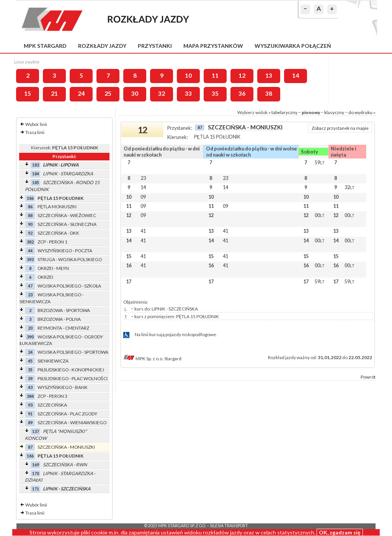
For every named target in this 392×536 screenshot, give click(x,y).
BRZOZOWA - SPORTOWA (64, 310)
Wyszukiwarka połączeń (293, 46)
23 (30, 295)
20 (30, 328)
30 (135, 93)
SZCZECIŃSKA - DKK (58, 233)
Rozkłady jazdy (102, 46)
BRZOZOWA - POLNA (59, 319)
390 (30, 337)
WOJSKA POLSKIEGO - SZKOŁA (69, 286)
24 (81, 93)
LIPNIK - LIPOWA (61, 165)
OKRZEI (45, 277)
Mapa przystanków (213, 46)
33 (188, 93)
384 (30, 396)
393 (30, 259)
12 (242, 75)
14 (296, 75)
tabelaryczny (284, 112)
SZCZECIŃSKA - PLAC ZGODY (67, 414)
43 (30, 387)
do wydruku (360, 112)
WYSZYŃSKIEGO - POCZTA (65, 251)
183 (36, 165)
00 (320, 215)
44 (30, 251)
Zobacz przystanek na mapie (340, 128)
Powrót (368, 377)
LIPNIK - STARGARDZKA (68, 174)
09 (143, 197)
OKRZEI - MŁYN (53, 268)
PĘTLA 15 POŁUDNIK (60, 198)
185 (36, 182)
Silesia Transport (229, 526)
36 (242, 93)
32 (162, 93)
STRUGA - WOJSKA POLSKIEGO (70, 259)
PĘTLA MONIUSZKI (57, 207)
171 (36, 489)
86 (30, 207)
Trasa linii (35, 132)
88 (30, 215)
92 (30, 233)
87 (30, 447)
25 (108, 93)
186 (30, 198)
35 (215, 93)
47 (30, 286)
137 (36, 431)
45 (30, 361)
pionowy (311, 112)
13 (269, 75)
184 (36, 174)
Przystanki (155, 46)
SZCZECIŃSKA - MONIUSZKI (66, 447)
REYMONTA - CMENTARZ (63, 328)
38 (269, 93)
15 (28, 93)
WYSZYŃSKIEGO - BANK (63, 387)
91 (30, 414)
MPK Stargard (45, 46)
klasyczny (334, 112)
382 (30, 242)
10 (188, 75)
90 (30, 224)
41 (143, 231)
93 (30, 405)
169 (36, 465)
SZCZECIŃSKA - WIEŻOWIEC (67, 215)
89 (30, 422)
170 (36, 473)
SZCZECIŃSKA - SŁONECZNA (67, 224)
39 (30, 378)
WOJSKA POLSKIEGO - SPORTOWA (73, 352)
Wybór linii (36, 124)
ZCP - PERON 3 (52, 396)
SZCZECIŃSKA (52, 405)
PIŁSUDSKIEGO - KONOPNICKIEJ (71, 370)
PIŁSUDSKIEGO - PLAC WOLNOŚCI (73, 378)
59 (320, 162)
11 (215, 75)
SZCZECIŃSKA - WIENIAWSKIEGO (72, 422)
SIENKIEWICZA (53, 361)
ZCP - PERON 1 (52, 242)
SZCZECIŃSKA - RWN (65, 465)
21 (54, 93)
